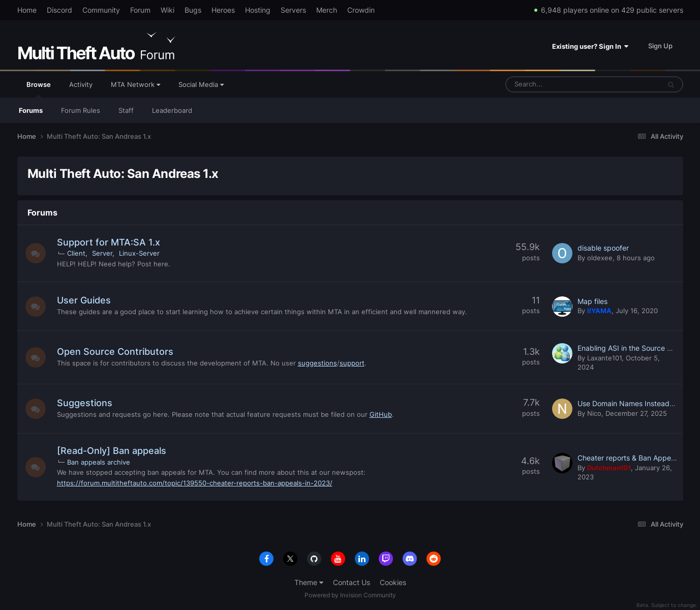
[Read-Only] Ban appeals (112, 451)
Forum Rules (81, 110)
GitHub (381, 414)
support (352, 363)
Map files (592, 301)
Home (27, 10)
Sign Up (660, 46)
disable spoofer (603, 248)
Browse (39, 89)
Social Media (201, 84)
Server (102, 253)
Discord (59, 10)
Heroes (223, 10)
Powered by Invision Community (350, 595)
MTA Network (135, 84)
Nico (594, 413)
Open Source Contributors (115, 352)
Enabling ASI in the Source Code (631, 348)
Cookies (393, 582)
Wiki (168, 10)
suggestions (317, 363)
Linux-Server (139, 253)
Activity (81, 84)
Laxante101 (604, 358)
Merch (327, 10)
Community (101, 10)
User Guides (84, 300)
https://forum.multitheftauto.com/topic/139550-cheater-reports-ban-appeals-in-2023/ (195, 483)
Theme (309, 582)
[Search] (557, 84)
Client (76, 253)
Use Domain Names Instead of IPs (634, 403)
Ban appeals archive (99, 462)
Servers (293, 10)
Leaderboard (172, 110)
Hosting (258, 10)
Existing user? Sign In (590, 46)
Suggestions (85, 403)
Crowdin (361, 10)
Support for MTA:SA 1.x (109, 242)
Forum (140, 10)
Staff (126, 110)
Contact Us (352, 582)
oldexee (600, 258)
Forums (31, 110)
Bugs (193, 10)
